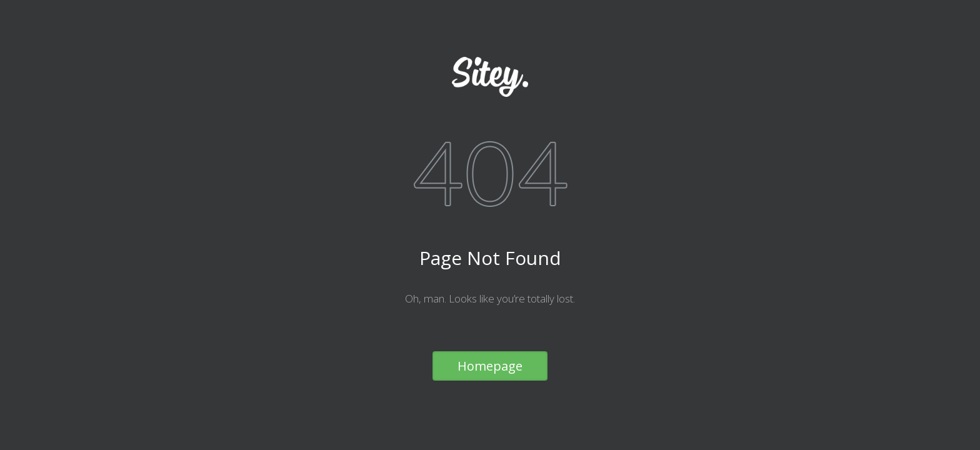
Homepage (490, 366)
